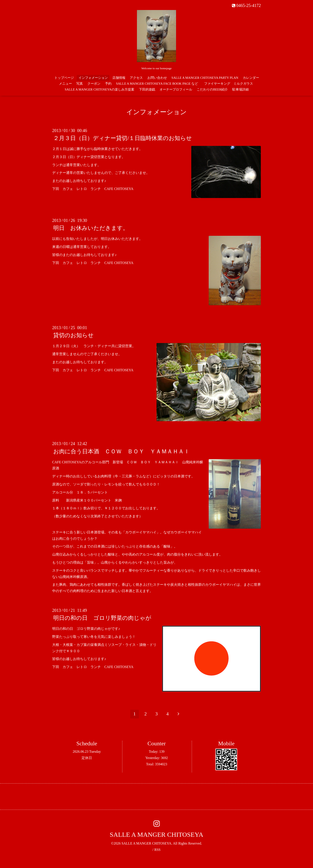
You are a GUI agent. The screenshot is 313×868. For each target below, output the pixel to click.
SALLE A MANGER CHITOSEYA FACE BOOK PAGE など (157, 84)
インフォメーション (93, 78)
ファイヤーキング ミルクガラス (230, 84)
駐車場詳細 (241, 89)
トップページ (64, 78)
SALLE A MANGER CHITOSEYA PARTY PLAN (205, 78)
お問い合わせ (157, 78)
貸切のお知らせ (73, 335)
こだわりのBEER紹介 (212, 89)
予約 (108, 84)
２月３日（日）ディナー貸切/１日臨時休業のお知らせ (123, 138)
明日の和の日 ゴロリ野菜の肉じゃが (102, 618)
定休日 (87, 758)
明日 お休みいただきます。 (91, 228)
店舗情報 (119, 78)
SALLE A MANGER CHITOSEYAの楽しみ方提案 (100, 89)
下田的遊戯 (147, 89)
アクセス (136, 78)
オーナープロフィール (176, 89)
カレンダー (251, 78)
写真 (80, 84)
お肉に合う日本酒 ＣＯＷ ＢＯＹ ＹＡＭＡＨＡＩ (121, 451)
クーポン (94, 84)
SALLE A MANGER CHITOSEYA (156, 834)
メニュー (65, 84)
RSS (157, 850)
